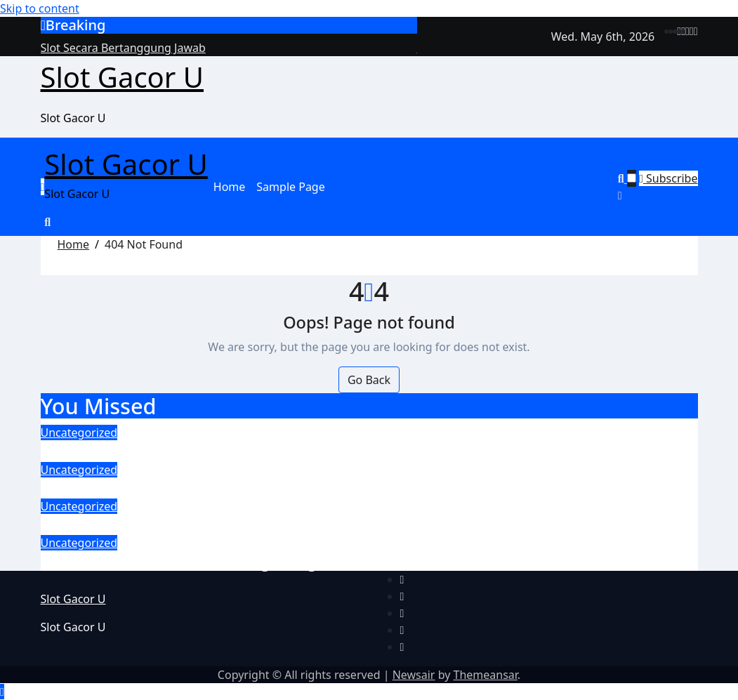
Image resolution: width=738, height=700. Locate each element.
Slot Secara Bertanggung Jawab (164, 451)
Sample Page (290, 187)
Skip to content (40, 8)
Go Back (369, 380)
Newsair (414, 675)
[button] (658, 195)
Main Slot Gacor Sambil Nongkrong (179, 561)
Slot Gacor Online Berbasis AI (156, 488)
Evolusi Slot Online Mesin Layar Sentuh (194, 524)
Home (230, 187)
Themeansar (486, 675)
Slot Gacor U (122, 77)
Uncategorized (79, 432)
